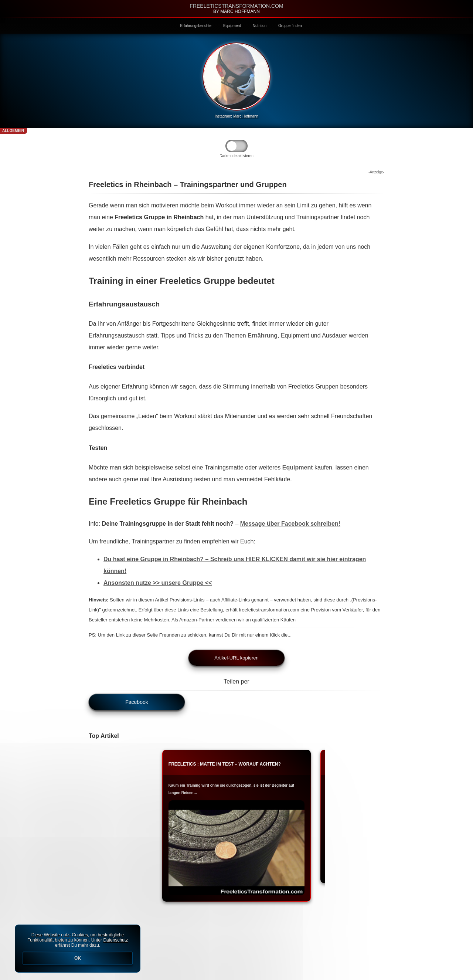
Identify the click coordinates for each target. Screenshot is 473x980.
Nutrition (260, 26)
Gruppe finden (290, 26)
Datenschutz (115, 940)
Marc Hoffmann (246, 116)
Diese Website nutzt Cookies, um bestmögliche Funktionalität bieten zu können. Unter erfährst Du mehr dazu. (78, 949)
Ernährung (263, 335)
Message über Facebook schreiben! (290, 524)
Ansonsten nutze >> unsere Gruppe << (158, 583)
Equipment (232, 26)
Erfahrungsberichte (196, 26)
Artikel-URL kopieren (236, 658)
